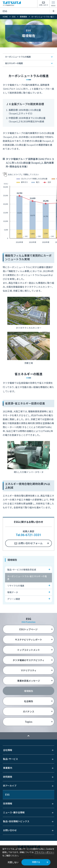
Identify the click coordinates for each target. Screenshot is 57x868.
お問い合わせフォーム (30, 543)
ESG (29, 11)
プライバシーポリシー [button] (44, 852)
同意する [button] (36, 862)
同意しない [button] (13, 862)
